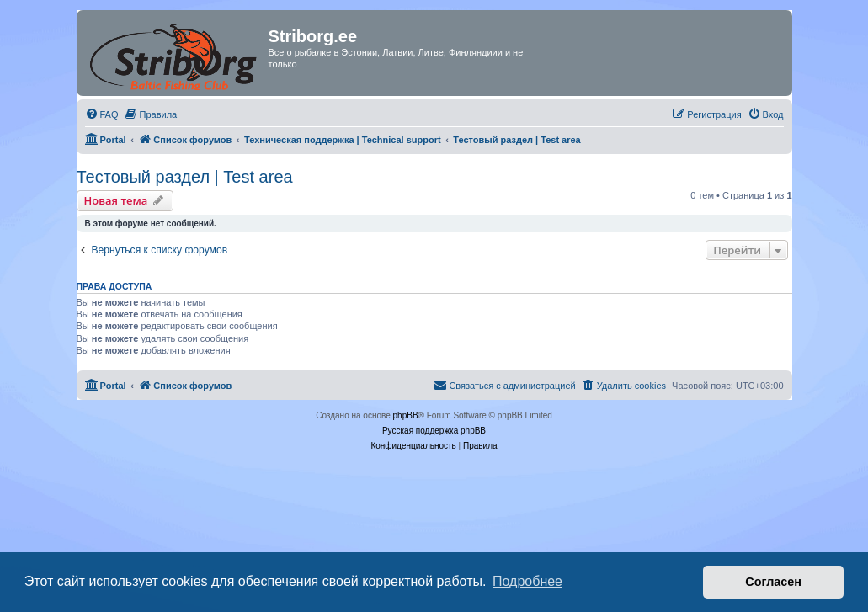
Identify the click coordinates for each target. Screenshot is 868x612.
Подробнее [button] (527, 581)
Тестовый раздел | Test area (185, 177)
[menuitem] (102, 114)
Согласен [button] (773, 582)
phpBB (406, 415)
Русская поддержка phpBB (434, 431)
